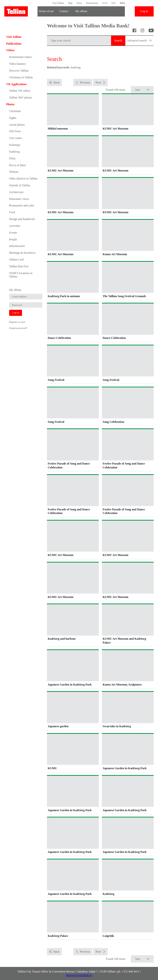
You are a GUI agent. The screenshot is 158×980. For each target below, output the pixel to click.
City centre (16, 138)
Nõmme (14, 172)
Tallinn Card (16, 260)
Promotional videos (21, 57)
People (13, 239)
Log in (144, 11)
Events (13, 233)
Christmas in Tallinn (21, 77)
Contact (64, 11)
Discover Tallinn (19, 71)
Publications (14, 44)
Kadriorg (14, 152)
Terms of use (46, 11)
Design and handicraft (22, 219)
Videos (10, 50)
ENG (122, 3)
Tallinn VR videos (20, 91)
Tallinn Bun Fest (19, 266)
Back (56, 82)
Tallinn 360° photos (21, 98)
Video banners (18, 64)
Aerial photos (17, 125)
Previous (85, 82)
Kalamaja (15, 145)
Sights (13, 118)
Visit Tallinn (58, 3)
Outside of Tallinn (20, 185)
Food (12, 212)
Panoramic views (19, 199)
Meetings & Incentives (22, 253)
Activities (15, 226)
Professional (92, 3)
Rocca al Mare (18, 165)
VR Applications (16, 84)
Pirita (12, 158)
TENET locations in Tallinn (21, 275)
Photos (11, 104)
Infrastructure (17, 246)
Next (98, 82)
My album (81, 11)
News (79, 3)
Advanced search (139, 41)
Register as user (17, 322)
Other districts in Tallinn (23, 179)
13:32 (105, 3)
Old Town (15, 131)
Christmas (15, 111)
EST (114, 3)
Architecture (16, 192)
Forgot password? (18, 328)
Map (70, 3)
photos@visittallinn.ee (79, 975)
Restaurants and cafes (22, 205)
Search (118, 41)
